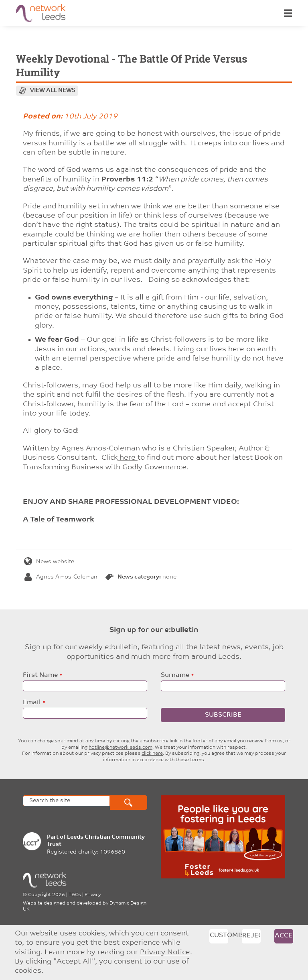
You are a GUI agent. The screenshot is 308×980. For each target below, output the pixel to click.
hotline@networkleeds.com (121, 748)
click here (152, 754)
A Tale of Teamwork (59, 520)
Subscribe (223, 715)
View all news (53, 91)
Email (32, 703)
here (128, 458)
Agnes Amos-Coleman (100, 449)
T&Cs (75, 895)
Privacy (93, 895)
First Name (40, 675)
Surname (175, 675)
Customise (219, 935)
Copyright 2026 (47, 895)
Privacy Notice (165, 952)
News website (49, 562)
